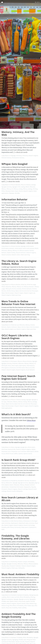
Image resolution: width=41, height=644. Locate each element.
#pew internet (22, 327)
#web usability (22, 608)
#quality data (5, 566)
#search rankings (23, 489)
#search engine (19, 293)
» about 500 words (22, 634)
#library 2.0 (10, 189)
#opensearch (15, 523)
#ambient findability (23, 595)
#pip (3, 329)
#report (4, 370)
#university (18, 527)
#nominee (4, 449)
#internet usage (31, 285)
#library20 (8, 289)
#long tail (29, 640)
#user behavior (30, 370)
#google (13, 156)
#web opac (15, 568)
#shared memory (6, 158)
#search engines (33, 156)
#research (4, 489)
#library (4, 189)
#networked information (17, 487)
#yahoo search (28, 454)
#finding (33, 597)
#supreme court (6, 451)
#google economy (7, 187)
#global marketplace (7, 599)
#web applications (7, 408)
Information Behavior (14, 199)
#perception (23, 366)
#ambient (14, 595)
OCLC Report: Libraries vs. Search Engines (17, 337)
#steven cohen (16, 255)
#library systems (24, 250)
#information (30, 246)
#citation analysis (23, 562)
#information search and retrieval (24, 248)
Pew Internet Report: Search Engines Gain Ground (18, 377)
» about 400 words (21, 152)
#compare (14, 361)
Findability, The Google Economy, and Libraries (16, 537)
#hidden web (5, 601)
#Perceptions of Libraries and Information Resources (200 (18, 368)
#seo (28, 603)
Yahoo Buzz (31, 420)
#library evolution (29, 287)
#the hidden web (29, 606)
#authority (14, 562)
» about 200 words (8, 358)
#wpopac (12, 193)
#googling (32, 483)
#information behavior (8, 248)
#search (19, 449)
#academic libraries (24, 481)
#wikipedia (19, 491)
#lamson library (18, 521)
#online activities (17, 289)
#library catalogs (28, 189)
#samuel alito (12, 449)
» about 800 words (13, 182)
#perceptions (31, 366)
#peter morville (30, 601)
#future (20, 361)
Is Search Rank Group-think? (18, 460)
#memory (25, 156)
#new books (22, 601)
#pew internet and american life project (27, 291)
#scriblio (17, 193)
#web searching (25, 255)
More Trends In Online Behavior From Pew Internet (18, 303)
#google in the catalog (19, 187)
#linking (35, 189)
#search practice (6, 255)
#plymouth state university (27, 523)
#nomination (31, 447)
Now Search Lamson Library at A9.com (20, 499)
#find (21, 597)
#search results (11, 491)
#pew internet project (8, 293)
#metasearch (27, 521)
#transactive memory (18, 158)
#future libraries (16, 185)
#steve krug (33, 603)
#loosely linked (10, 191)
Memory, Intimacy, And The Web (18, 133)
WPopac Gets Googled (14, 164)
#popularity (27, 487)
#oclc (10, 366)
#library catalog (18, 189)
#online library (11, 291)
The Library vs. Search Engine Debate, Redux (19, 262)
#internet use (15, 325)
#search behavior (21, 253)
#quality (34, 487)
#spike (33, 449)
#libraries (32, 187)
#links (3, 191)
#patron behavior (12, 327)
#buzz (13, 447)
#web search (30, 451)
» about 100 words (16, 396)
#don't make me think (13, 597)
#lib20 (27, 187)
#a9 (12, 521)
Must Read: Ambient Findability (20, 574)
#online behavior (27, 289)
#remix (21, 191)
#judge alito (24, 447)
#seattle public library (8, 527)
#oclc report (15, 366)
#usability (15, 608)
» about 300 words (32, 243)
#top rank (9, 608)
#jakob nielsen (9, 485)
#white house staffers (12, 454)
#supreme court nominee (19, 451)
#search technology (29, 525)
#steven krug (5, 606)
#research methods (15, 566)
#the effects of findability (17, 606)
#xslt (3, 529)
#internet (24, 285)
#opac (16, 191)
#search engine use (29, 293)
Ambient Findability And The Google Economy (19, 615)
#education (9, 483)
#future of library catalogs (28, 185)
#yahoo (21, 454)
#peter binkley (11, 253)
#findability (31, 562)
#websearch (33, 527)
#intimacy (19, 156)
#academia (14, 481)
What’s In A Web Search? (16, 414)
